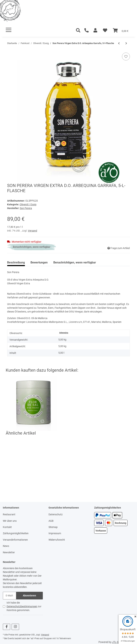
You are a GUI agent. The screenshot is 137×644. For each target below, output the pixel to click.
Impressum (55, 533)
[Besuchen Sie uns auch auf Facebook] (7, 627)
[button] (95, 30)
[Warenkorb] (121, 30)
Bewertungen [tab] (39, 262)
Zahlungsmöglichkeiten (16, 533)
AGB (51, 521)
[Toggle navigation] (9, 30)
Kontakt (7, 527)
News (6, 546)
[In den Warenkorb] (10, 51)
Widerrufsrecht (57, 540)
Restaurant (9, 514)
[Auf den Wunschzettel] (126, 57)
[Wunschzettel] (105, 30)
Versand (32, 231)
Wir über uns (10, 521)
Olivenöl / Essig (28, 204)
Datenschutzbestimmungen (22, 606)
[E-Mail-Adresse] (10, 596)
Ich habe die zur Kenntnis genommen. (24, 606)
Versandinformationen (15, 540)
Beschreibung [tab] (16, 262)
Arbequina (64, 333)
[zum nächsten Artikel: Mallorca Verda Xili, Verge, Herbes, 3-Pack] (126, 43)
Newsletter (9, 552)
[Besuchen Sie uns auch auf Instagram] (15, 627)
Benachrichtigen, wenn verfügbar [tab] (75, 262)
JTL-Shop (117, 642)
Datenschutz (56, 514)
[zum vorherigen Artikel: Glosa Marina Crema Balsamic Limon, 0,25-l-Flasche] (119, 43)
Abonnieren (29, 596)
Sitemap (53, 527)
